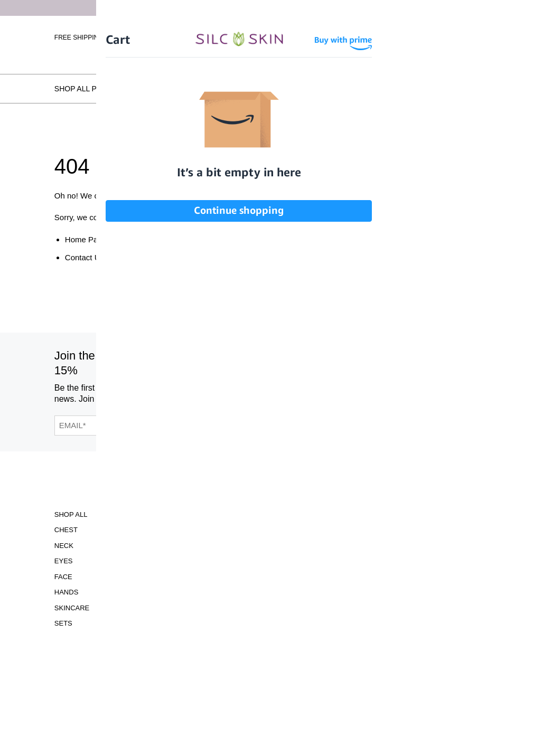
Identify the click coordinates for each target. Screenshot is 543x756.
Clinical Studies (208, 530)
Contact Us (85, 257)
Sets (63, 623)
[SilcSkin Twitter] (423, 375)
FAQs (479, 89)
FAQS (112, 634)
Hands (67, 592)
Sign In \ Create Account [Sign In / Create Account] (415, 37)
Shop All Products (94, 89)
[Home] (271, 36)
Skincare (72, 608)
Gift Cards (124, 530)
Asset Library (204, 577)
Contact (193, 634)
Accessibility (203, 514)
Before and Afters (287, 89)
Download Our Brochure (291, 522)
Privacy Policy (205, 592)
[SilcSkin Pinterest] (396, 375)
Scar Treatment (134, 514)
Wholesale (469, 53)
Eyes (64, 561)
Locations (433, 89)
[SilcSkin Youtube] (368, 375)
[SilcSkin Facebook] (343, 375)
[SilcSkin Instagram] (320, 375)
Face (63, 577)
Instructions (203, 546)
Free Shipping (79, 37)
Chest (66, 530)
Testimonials (369, 89)
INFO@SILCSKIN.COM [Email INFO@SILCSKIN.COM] (291, 607)
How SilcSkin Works (190, 89)
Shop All (71, 514)
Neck (64, 546)
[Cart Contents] (480, 37)
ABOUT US (120, 546)
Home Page (86, 239)
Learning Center (210, 561)
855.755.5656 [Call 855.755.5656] (291, 597)
